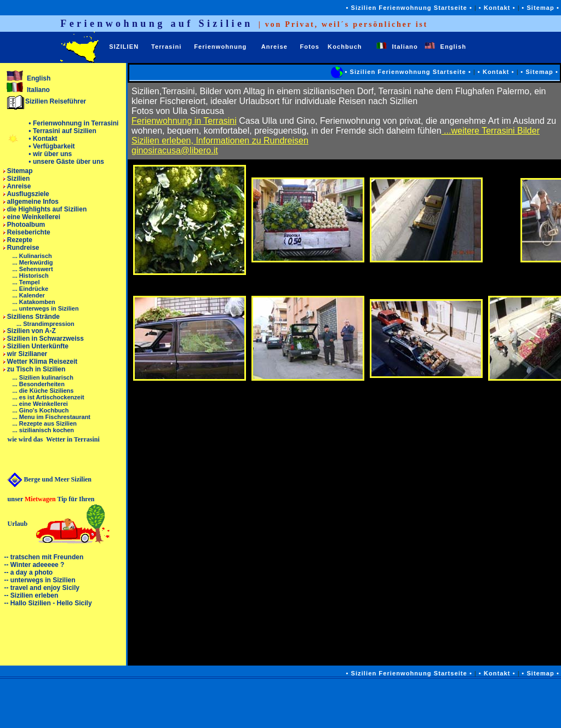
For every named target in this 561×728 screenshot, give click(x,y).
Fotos (310, 47)
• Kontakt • (497, 8)
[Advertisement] (336, 703)
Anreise (274, 47)
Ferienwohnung (220, 47)
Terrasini (167, 47)
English (448, 47)
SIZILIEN (124, 47)
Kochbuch (345, 47)
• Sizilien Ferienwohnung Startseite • (410, 8)
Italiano (400, 47)
